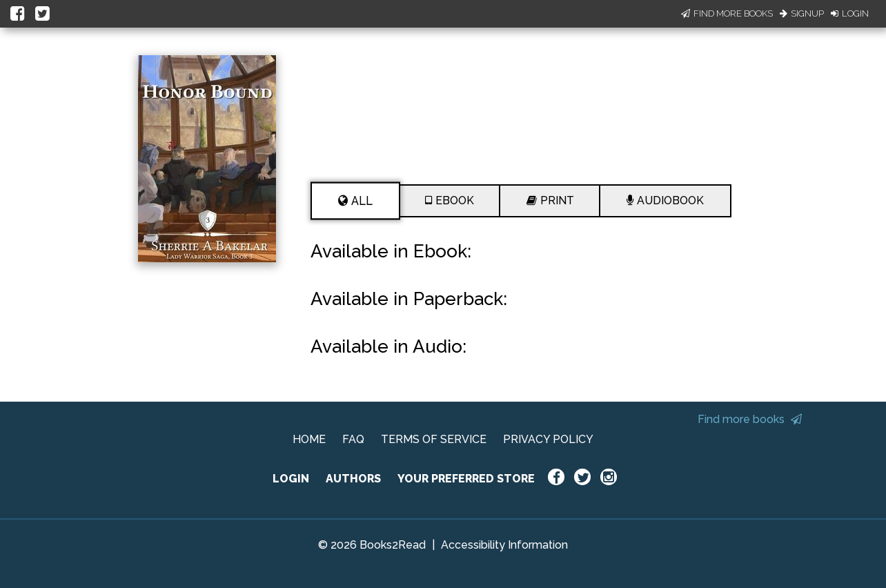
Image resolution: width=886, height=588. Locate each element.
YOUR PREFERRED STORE (466, 479)
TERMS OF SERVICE (434, 439)
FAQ (353, 439)
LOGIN (291, 479)
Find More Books (727, 13)
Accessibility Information (504, 545)
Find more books (750, 419)
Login (850, 13)
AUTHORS (353, 479)
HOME (309, 439)
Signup (802, 13)
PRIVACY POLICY (548, 439)
